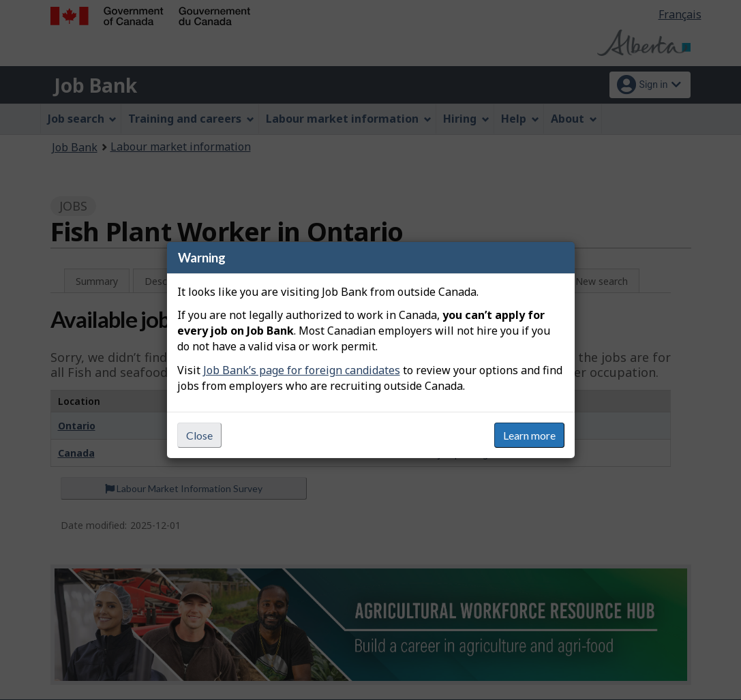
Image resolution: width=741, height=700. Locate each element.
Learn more (529, 435)
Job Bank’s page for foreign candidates (302, 370)
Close (199, 435)
